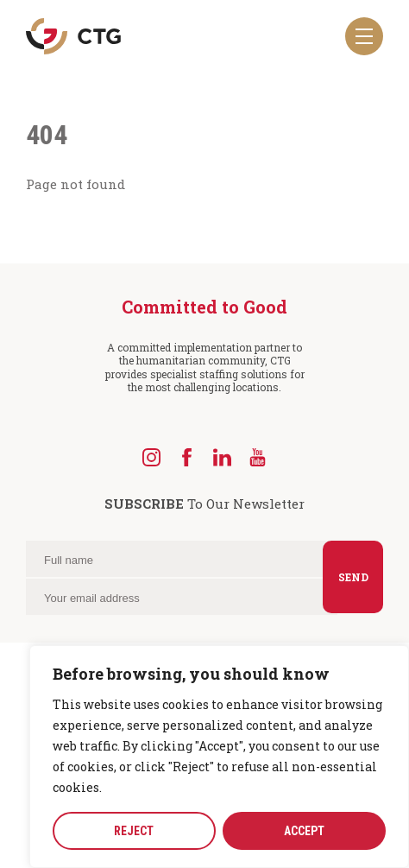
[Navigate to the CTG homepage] (73, 36)
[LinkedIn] (222, 457)
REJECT (134, 831)
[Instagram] (151, 457)
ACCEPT (304, 831)
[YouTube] (258, 457)
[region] (219, 757)
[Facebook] (187, 457)
